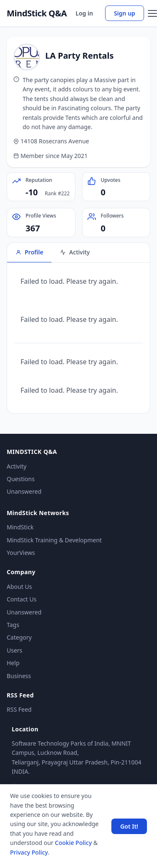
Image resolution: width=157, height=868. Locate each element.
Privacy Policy (29, 852)
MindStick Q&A (37, 13)
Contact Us (22, 599)
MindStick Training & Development (54, 540)
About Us (19, 587)
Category (19, 637)
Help (13, 663)
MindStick (20, 527)
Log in (85, 13)
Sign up (125, 13)
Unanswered (24, 491)
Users (14, 650)
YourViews (21, 553)
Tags (13, 625)
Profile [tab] (29, 252)
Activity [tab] (75, 252)
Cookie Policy (73, 843)
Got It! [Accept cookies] (129, 826)
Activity (17, 466)
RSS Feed (19, 709)
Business (19, 676)
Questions (21, 479)
